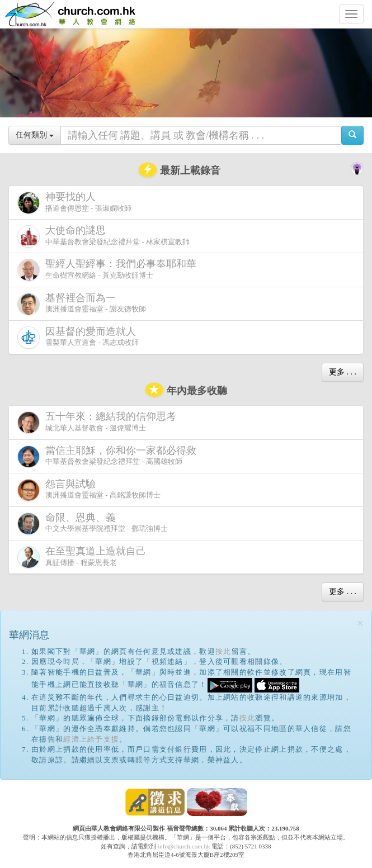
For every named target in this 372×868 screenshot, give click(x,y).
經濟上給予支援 (91, 739)
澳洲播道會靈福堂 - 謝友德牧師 (82, 304)
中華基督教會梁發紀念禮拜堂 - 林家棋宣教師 (103, 236)
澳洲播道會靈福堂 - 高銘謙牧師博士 (89, 490)
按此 (223, 651)
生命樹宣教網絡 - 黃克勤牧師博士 (109, 270)
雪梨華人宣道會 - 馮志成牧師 (79, 337)
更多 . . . (343, 372)
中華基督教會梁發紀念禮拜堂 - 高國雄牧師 (109, 456)
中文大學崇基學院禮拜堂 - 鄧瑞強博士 (93, 523)
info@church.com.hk (184, 846)
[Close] (360, 623)
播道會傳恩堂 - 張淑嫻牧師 (74, 203)
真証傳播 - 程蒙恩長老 (84, 557)
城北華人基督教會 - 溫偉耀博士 (99, 422)
